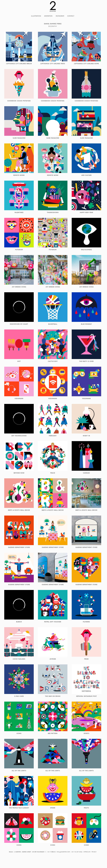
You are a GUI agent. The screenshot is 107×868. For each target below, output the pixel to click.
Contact (71, 16)
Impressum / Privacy (90, 852)
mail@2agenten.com (63, 852)
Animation (48, 16)
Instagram (60, 16)
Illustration (36, 16)
